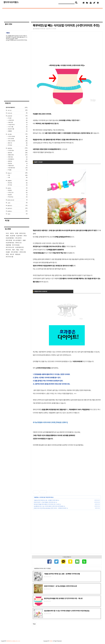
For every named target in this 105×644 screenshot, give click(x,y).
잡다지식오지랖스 (11, 2)
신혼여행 (13, 236)
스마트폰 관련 (18, 120)
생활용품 (18, 131)
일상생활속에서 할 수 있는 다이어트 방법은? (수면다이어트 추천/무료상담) (49, 506)
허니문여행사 (15, 252)
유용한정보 (36, 497)
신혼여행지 (20, 236)
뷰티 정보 (18, 185)
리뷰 (25, 236)
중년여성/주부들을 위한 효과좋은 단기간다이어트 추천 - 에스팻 (46, 504)
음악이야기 (17, 208)
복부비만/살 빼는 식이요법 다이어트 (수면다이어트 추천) (66, 25)
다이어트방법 (16, 245)
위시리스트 (17, 113)
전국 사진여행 (18, 139)
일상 (18, 250)
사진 (8, 233)
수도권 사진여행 (18, 136)
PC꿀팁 (18, 170)
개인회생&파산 (18, 159)
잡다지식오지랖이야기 (17, 107)
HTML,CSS (18, 193)
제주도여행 (23, 252)
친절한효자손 (9, 641)
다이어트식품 (10, 257)
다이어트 (9, 250)
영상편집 (18, 190)
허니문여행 (9, 240)
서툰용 (51, 641)
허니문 (12, 254)
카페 (18, 177)
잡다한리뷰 (17, 116)
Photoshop (18, 197)
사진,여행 (17, 134)
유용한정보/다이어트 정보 (39, 29)
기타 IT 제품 (18, 127)
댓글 (34, 624)
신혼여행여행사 (10, 238)
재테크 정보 (18, 157)
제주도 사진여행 (18, 141)
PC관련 (18, 118)
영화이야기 (17, 206)
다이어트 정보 (42, 497)
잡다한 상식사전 (17, 200)
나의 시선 (17, 110)
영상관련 (18, 195)
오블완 (8, 252)
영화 (8, 236)
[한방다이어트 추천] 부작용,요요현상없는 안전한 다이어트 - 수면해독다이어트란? (50, 508)
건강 (22, 250)
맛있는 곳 (17, 173)
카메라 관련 (18, 122)
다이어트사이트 (10, 247)
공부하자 (17, 188)
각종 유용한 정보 (18, 168)
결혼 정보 (18, 153)
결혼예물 (9, 245)
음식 (14, 250)
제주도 (12, 233)
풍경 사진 (18, 143)
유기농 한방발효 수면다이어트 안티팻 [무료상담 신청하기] (50, 422)
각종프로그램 (18, 166)
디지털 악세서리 (18, 125)
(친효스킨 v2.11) (16, 641)
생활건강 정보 (18, 155)
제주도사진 (19, 243)
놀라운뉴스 (17, 211)
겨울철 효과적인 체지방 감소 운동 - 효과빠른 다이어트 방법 (46, 500)
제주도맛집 (23, 233)
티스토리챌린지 (18, 240)
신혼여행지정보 (10, 243)
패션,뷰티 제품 (18, 129)
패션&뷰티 (17, 181)
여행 (17, 233)
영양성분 (18, 254)
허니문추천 (19, 238)
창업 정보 (18, 163)
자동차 (17, 214)
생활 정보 (18, 161)
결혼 (25, 240)
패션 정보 (18, 183)
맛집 (18, 175)
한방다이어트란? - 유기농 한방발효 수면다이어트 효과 (45, 502)
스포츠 (17, 203)
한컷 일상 (18, 145)
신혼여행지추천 (20, 247)
